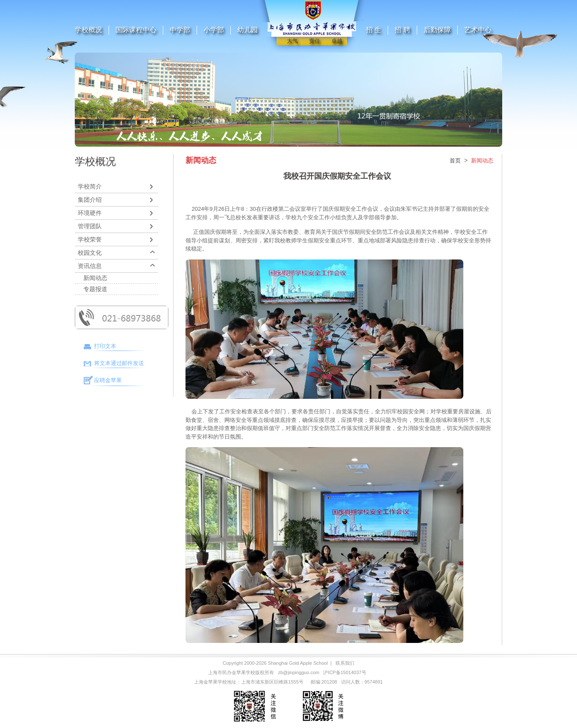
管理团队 (90, 226)
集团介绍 (90, 200)
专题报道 (95, 289)
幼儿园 (247, 30)
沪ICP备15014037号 (344, 672)
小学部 (214, 30)
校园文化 (90, 253)
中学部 (180, 30)
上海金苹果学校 (210, 682)
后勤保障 (437, 30)
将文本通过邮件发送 (119, 363)
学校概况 (88, 30)
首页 (455, 161)
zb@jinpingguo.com (299, 672)
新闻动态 (95, 278)
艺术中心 (478, 30)
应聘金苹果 (108, 380)
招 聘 (402, 30)
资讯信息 (90, 266)
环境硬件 (90, 213)
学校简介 (90, 186)
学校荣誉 (90, 239)
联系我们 (345, 663)
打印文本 (105, 346)
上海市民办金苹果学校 (232, 672)
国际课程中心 (136, 30)
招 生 (374, 30)
